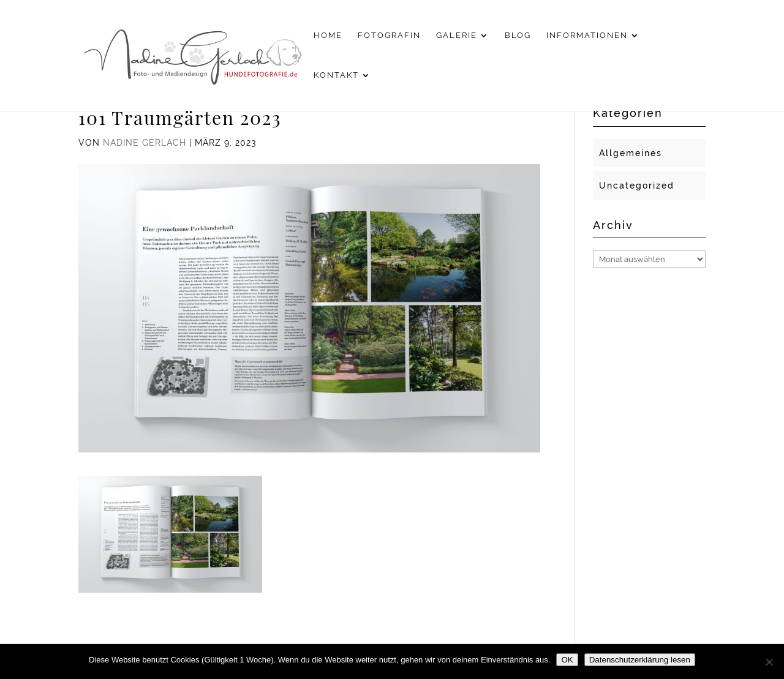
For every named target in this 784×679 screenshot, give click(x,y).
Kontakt (336, 75)
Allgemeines (631, 153)
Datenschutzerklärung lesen (640, 660)
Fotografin (389, 36)
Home (328, 36)
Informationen (587, 36)
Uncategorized (637, 186)
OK (567, 660)
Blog (518, 36)
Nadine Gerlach (145, 143)
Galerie (457, 36)
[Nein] (769, 662)
